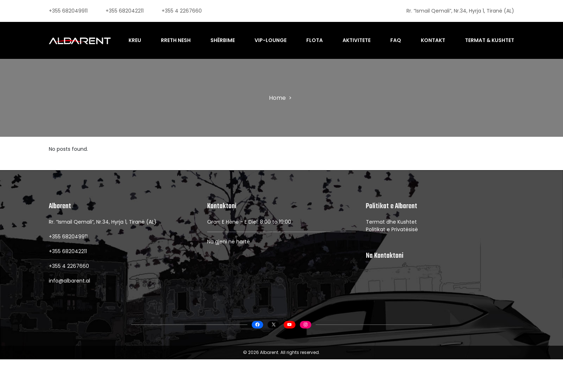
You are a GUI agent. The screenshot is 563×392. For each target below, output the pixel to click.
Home (277, 105)
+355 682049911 (68, 11)
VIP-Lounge (277, 36)
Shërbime (230, 36)
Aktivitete (360, 36)
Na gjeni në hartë (229, 269)
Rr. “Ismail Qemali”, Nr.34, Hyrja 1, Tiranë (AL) (460, 11)
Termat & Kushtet (490, 36)
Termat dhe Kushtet (391, 249)
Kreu (145, 36)
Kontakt (434, 36)
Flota (320, 36)
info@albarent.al (69, 308)
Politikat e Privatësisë (392, 257)
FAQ (398, 36)
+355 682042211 (125, 11)
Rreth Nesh (185, 36)
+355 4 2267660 (182, 11)
